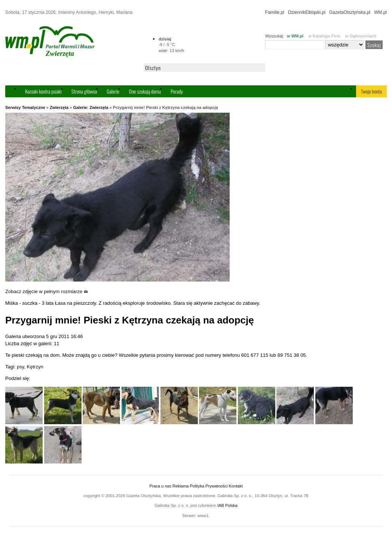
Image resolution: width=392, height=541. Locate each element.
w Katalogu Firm (324, 36)
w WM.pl (295, 36)
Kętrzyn (35, 367)
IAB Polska (227, 505)
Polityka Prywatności (209, 486)
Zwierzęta (59, 107)
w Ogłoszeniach (361, 36)
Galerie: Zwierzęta (91, 107)
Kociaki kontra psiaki (43, 91)
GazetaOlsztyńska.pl (350, 12)
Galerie (113, 91)
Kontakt (235, 486)
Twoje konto (371, 91)
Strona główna (84, 91)
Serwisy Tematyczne (25, 107)
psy (20, 367)
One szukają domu (145, 91)
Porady (177, 91)
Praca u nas (160, 486)
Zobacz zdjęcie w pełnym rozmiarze (47, 291)
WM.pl (380, 12)
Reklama (180, 486)
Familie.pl (275, 12)
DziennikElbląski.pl (307, 12)
